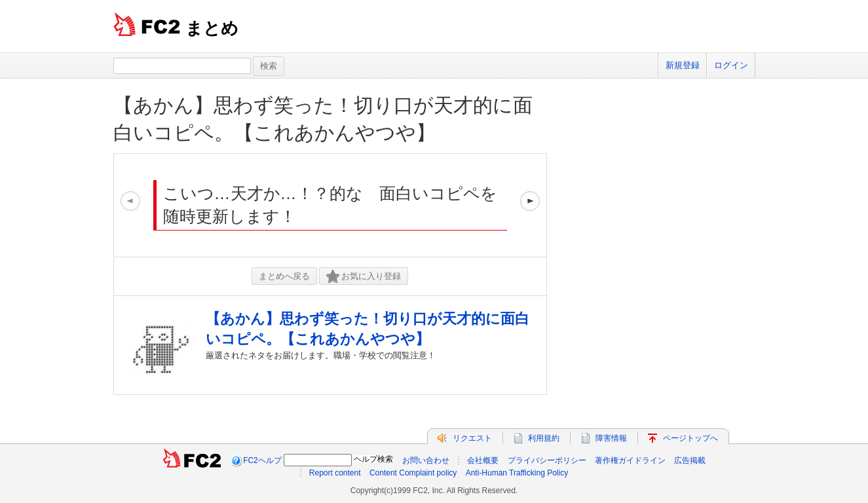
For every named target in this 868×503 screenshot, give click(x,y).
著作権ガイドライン (630, 460)
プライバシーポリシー (547, 460)
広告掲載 (690, 460)
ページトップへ (690, 438)
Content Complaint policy (413, 473)
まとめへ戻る (284, 276)
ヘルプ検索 (373, 459)
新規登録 (683, 65)
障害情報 (611, 438)
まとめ (212, 28)
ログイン (731, 65)
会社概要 (483, 460)
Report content (335, 473)
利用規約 (544, 438)
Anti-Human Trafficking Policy (517, 473)
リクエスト (472, 438)
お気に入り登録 (364, 277)
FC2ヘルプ (262, 460)
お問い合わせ (426, 460)
